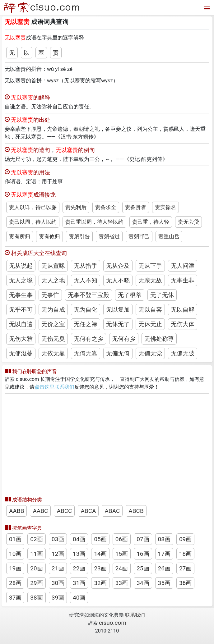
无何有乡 (124, 339)
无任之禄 (86, 324)
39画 (58, 598)
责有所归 (20, 236)
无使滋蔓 (21, 353)
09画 (185, 539)
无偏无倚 (118, 353)
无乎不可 (21, 310)
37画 (15, 598)
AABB (16, 511)
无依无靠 (53, 353)
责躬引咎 (79, 236)
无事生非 (183, 280)
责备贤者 (136, 207)
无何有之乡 (88, 339)
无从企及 (118, 266)
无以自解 (183, 310)
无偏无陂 (183, 353)
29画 (36, 583)
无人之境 (21, 280)
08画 (164, 539)
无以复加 (118, 310)
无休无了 (118, 324)
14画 (100, 554)
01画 (15, 539)
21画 (58, 568)
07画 (143, 539)
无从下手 (150, 266)
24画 (122, 568)
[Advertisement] (107, 443)
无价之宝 (53, 324)
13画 (79, 554)
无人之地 (53, 280)
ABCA (88, 511)
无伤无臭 (53, 339)
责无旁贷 (188, 222)
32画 (100, 583)
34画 (143, 583)
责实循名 (165, 207)
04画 (79, 539)
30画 (58, 583)
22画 (79, 568)
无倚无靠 (86, 353)
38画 (36, 598)
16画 (143, 554)
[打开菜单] (206, 8)
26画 (164, 568)
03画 (58, 539)
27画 (185, 568)
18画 (185, 554)
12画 (58, 554)
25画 (143, 568)
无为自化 (86, 310)
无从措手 (86, 266)
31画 (79, 583)
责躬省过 (109, 236)
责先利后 (76, 207)
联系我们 (135, 615)
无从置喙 (53, 266)
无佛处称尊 (159, 339)
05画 (100, 539)
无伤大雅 (21, 339)
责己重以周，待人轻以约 (94, 222)
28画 (15, 583)
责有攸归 (49, 236)
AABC (40, 511)
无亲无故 (150, 280)
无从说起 (21, 266)
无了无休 (162, 295)
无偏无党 (150, 353)
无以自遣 (21, 324)
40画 (79, 598)
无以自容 (150, 310)
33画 (122, 583)
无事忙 (50, 295)
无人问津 (183, 266)
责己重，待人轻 (151, 222)
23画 (100, 568)
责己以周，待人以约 (33, 222)
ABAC (112, 511)
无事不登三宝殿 (88, 295)
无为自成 (53, 310)
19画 (15, 568)
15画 (122, 554)
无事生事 (21, 295)
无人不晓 (118, 280)
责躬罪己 (139, 236)
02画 (36, 539)
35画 (164, 583)
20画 (36, 568)
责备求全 (106, 207)
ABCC (64, 511)
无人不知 (86, 280)
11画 (36, 554)
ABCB (136, 511)
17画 (164, 554)
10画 (15, 554)
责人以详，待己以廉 (33, 207)
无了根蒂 (130, 295)
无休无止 (150, 324)
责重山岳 (169, 236)
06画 (122, 539)
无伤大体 (183, 324)
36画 (185, 583)
